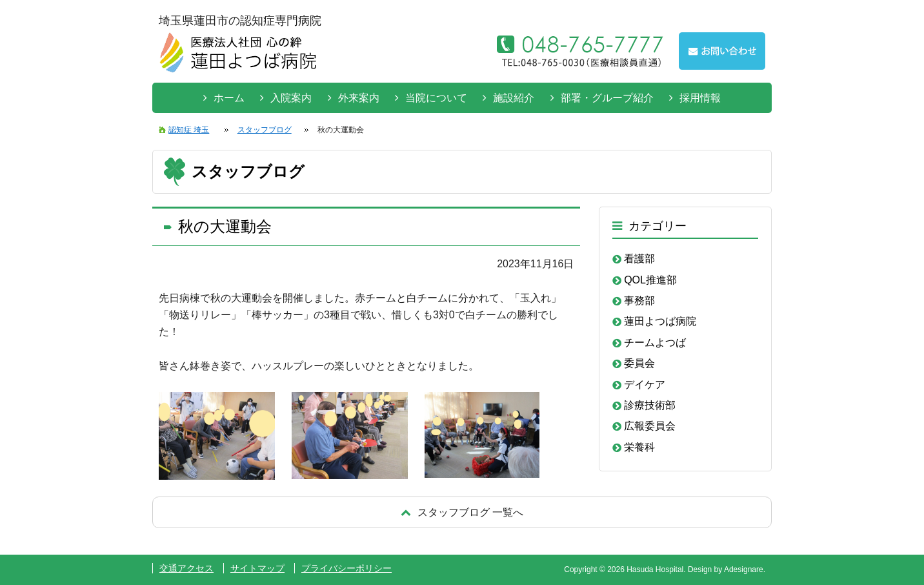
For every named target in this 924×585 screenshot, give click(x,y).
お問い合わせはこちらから (722, 51)
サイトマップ (257, 568)
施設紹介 (514, 98)
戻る (462, 512)
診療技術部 (650, 405)
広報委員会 (650, 426)
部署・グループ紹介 (607, 98)
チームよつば (655, 343)
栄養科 (639, 447)
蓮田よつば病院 (660, 321)
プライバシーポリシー (346, 568)
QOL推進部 (650, 280)
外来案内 (359, 98)
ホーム (229, 98)
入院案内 (291, 98)
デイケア (645, 385)
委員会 (639, 363)
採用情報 (700, 98)
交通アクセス (186, 568)
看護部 (639, 259)
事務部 (639, 301)
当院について (436, 98)
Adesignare (744, 570)
